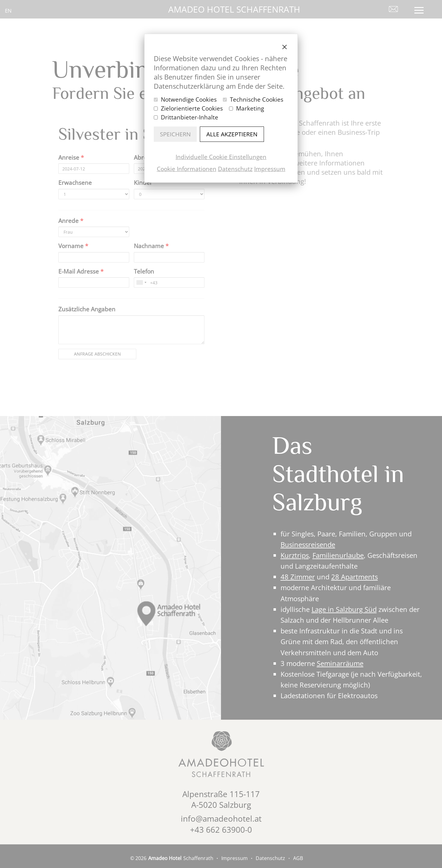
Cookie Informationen (187, 169)
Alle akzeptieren (232, 134)
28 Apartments (355, 577)
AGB (298, 858)
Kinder (143, 183)
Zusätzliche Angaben (87, 309)
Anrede (71, 221)
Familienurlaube (338, 555)
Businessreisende (308, 544)
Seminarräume (340, 663)
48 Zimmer (298, 577)
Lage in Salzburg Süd (344, 609)
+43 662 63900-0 (221, 830)
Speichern (175, 134)
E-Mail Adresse (81, 271)
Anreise (71, 158)
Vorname (73, 246)
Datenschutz (235, 169)
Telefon (144, 271)
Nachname (151, 246)
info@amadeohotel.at (221, 819)
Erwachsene (75, 183)
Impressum (270, 169)
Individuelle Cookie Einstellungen (221, 157)
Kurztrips (295, 555)
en (8, 11)
